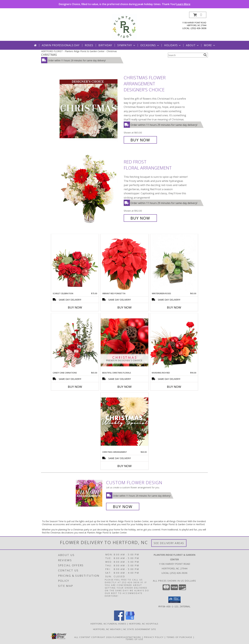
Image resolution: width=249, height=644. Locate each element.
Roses (89, 45)
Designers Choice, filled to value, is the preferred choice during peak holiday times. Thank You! (125, 4)
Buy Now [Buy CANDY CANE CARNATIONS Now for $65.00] (75, 387)
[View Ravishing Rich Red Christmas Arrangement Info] (174, 342)
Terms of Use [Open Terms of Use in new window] (134, 639)
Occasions (150, 45)
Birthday (105, 45)
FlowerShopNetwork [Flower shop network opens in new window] (127, 637)
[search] (205, 55)
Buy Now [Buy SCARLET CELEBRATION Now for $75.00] (75, 307)
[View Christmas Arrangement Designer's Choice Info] (124, 422)
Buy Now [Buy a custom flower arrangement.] (123, 507)
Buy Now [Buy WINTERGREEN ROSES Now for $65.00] (174, 307)
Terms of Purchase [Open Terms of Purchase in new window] (179, 637)
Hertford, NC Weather (107, 629)
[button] (198, 15)
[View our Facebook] (119, 620)
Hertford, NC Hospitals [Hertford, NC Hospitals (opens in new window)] (144, 624)
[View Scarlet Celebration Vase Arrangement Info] (75, 263)
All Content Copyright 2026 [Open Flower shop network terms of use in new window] (93, 637)
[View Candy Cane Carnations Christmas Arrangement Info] (75, 342)
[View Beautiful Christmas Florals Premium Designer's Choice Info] (124, 342)
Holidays (173, 45)
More (210, 45)
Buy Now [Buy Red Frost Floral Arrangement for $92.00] (140, 218)
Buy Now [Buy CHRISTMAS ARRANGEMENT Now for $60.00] (124, 466)
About (193, 45)
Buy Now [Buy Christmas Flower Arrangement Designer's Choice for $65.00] (140, 140)
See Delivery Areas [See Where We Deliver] (169, 543)
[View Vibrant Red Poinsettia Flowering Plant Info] (124, 263)
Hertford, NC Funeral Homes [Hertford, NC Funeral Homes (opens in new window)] (108, 624)
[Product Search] (185, 55)
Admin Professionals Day (61, 45)
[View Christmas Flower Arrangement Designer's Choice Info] (91, 109)
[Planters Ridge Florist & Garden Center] (124, 26)
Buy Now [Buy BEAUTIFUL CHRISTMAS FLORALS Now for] (124, 387)
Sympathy (126, 45)
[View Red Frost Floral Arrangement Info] (91, 190)
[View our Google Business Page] (130, 620)
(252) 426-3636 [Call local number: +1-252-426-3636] (198, 28)
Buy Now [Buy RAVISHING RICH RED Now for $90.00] (174, 387)
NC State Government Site (140, 629)
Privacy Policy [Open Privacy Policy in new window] (154, 637)
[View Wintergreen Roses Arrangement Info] (174, 263)
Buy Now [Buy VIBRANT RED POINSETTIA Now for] (124, 307)
